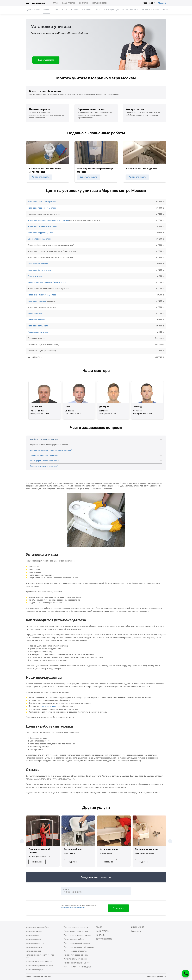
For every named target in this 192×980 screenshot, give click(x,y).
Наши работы (69, 3)
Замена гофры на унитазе (40, 239)
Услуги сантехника (36, 3)
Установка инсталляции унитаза (77, 935)
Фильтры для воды (111, 10)
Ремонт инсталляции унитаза (76, 931)
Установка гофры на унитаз (40, 233)
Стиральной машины (150, 10)
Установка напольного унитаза (42, 202)
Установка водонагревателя (76, 951)
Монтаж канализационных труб (77, 963)
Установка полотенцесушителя (39, 962)
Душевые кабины (33, 10)
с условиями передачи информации (73, 908)
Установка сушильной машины (77, 943)
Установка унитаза (34, 931)
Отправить (118, 908)
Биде (56, 10)
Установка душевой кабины (38, 927)
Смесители (87, 10)
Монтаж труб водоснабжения (76, 955)
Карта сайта (136, 931)
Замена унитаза (35, 313)
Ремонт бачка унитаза (38, 264)
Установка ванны (33, 939)
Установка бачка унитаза (39, 270)
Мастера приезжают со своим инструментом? (51, 450)
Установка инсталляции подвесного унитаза (48, 220)
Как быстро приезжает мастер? (44, 439)
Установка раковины (35, 943)
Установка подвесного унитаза (42, 208)
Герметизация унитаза (38, 332)
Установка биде (33, 935)
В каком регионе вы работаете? (44, 466)
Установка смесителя (35, 947)
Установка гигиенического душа (43, 226)
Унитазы (47, 10)
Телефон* (66, 889)
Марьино (162, 3)
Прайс (56, 3)
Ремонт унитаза (35, 276)
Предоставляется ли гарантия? (44, 455)
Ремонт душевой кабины (74, 939)
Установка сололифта (38, 326)
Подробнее (37, 862)
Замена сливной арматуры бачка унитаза (47, 282)
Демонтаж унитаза (36, 320)
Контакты (83, 3)
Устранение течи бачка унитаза (42, 295)
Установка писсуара (37, 301)
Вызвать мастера (46, 60)
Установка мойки (33, 951)
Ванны (64, 10)
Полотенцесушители (130, 10)
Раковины (75, 10)
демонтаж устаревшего (50, 706)
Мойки (97, 10)
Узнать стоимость (40, 177)
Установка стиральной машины (39, 966)
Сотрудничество (100, 3)
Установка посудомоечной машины (79, 947)
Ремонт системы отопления (75, 959)
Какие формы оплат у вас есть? (44, 461)
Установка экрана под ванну (76, 927)
